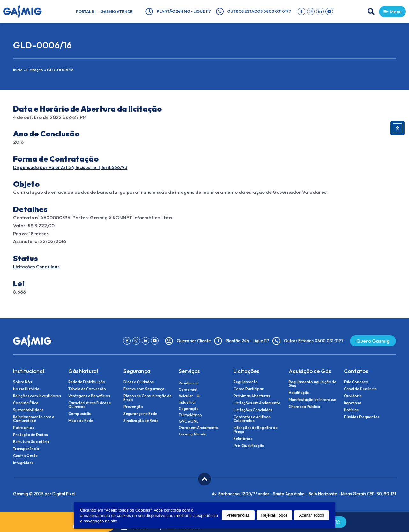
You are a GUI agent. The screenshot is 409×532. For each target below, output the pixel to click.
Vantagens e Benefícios (89, 396)
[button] (367, 11)
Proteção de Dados (30, 435)
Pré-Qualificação (249, 446)
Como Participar (249, 389)
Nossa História (26, 389)
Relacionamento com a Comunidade (34, 419)
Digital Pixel (64, 494)
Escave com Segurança (144, 389)
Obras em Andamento (199, 428)
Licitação (35, 70)
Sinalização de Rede (141, 421)
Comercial (188, 389)
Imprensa (353, 403)
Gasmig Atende (117, 12)
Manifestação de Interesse (312, 400)
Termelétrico (190, 415)
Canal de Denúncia (360, 389)
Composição (80, 414)
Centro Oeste (25, 456)
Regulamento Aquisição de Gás (312, 384)
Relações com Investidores (37, 396)
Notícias (351, 410)
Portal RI (86, 12)
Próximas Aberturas (252, 396)
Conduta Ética (26, 403)
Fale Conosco (356, 382)
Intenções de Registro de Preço (256, 430)
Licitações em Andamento (257, 403)
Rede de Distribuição (87, 382)
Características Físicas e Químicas (90, 405)
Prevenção (133, 407)
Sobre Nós (22, 382)
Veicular (189, 396)
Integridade (23, 463)
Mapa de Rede (81, 421)
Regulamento (246, 382)
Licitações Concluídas (38, 267)
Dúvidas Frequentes (362, 417)
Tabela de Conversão (87, 389)
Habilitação (299, 393)
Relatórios (243, 439)
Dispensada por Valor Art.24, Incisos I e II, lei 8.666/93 (73, 167)
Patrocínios (24, 428)
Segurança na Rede (140, 414)
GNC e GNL (189, 421)
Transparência (26, 449)
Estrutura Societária (31, 442)
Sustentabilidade (28, 410)
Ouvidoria (353, 396)
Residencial (189, 383)
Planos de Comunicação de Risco (148, 398)
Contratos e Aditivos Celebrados (252, 419)
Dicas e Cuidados (139, 382)
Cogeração (189, 408)
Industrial (187, 402)
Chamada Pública (304, 407)
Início (18, 70)
